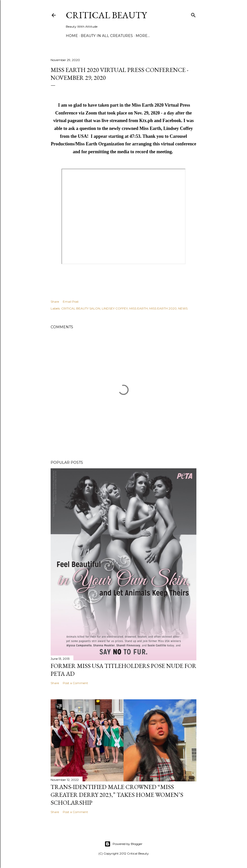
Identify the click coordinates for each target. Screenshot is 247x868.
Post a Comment (75, 683)
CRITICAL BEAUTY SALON (81, 308)
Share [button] (55, 302)
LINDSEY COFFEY (115, 308)
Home (72, 36)
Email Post (71, 302)
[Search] (193, 14)
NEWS (183, 308)
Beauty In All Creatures (107, 36)
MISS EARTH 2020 (163, 308)
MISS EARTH (139, 308)
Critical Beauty (106, 15)
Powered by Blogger (124, 844)
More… (143, 36)
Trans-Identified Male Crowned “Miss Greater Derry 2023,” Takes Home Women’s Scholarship (117, 795)
